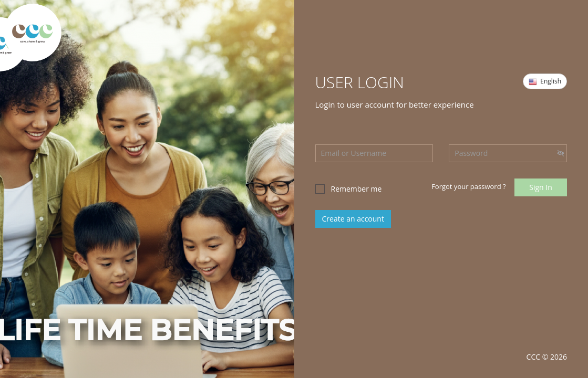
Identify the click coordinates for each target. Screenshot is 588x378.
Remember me (349, 189)
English (545, 81)
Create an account (353, 219)
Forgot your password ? (468, 186)
